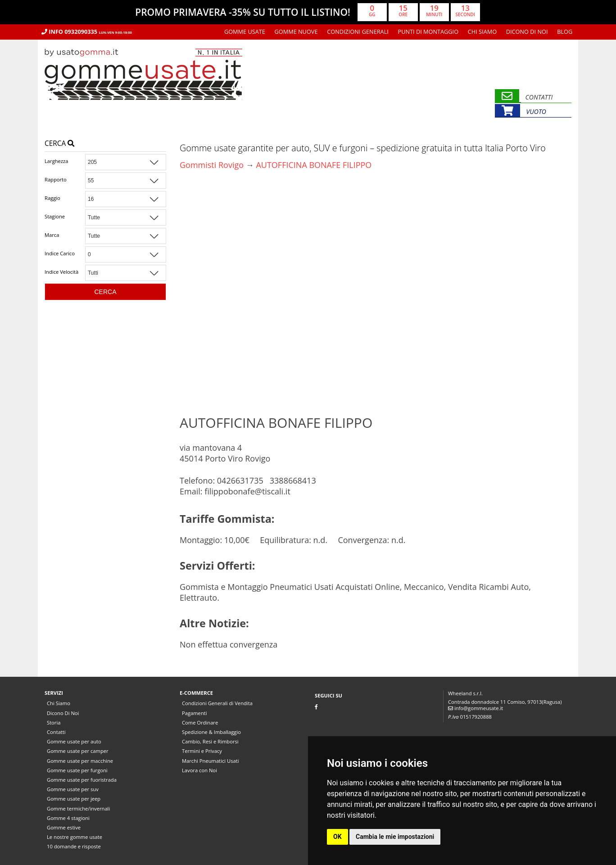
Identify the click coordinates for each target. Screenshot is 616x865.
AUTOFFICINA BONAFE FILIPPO (314, 165)
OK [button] (337, 837)
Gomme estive (64, 827)
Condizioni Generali (358, 32)
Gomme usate (245, 32)
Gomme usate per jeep (74, 799)
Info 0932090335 (87, 32)
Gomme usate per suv (73, 789)
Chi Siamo (482, 32)
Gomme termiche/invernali (78, 808)
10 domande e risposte (74, 846)
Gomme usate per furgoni (77, 770)
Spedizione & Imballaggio (211, 732)
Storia (54, 722)
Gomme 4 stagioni (68, 818)
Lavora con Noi (199, 770)
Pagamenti (195, 713)
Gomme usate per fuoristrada (82, 780)
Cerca (59, 143)
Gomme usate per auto (74, 741)
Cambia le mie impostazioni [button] (395, 837)
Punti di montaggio (428, 32)
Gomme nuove (296, 32)
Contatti (56, 732)
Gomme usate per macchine (80, 761)
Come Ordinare (200, 722)
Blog (565, 32)
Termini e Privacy (202, 751)
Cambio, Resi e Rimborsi (210, 741)
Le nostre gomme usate (75, 837)
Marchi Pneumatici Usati (211, 761)
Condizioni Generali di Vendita (217, 703)
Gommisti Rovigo (212, 165)
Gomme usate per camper (78, 751)
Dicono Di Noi (527, 32)
